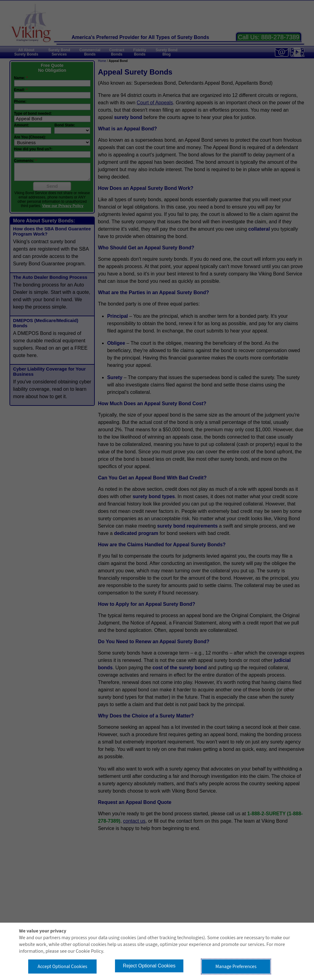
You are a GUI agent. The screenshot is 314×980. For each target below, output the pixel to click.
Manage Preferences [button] (236, 967)
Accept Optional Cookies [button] (62, 967)
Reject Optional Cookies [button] (149, 966)
